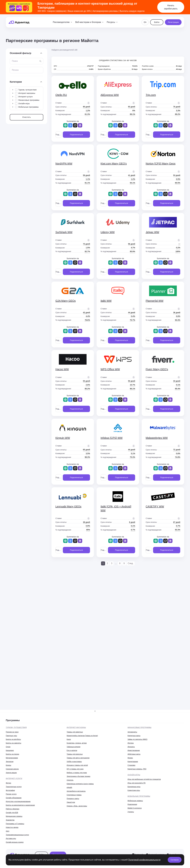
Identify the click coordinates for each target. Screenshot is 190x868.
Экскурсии (10, 762)
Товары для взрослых (75, 754)
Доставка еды (11, 839)
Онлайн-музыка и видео (15, 842)
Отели (8, 747)
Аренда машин (11, 773)
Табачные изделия (73, 747)
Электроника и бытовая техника (78, 776)
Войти (157, 22)
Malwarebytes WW (157, 438)
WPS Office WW (110, 369)
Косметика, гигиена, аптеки (77, 743)
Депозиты (131, 747)
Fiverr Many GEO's (157, 369)
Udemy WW (108, 232)
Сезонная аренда (12, 769)
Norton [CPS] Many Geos (161, 164)
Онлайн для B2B (12, 813)
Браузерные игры (134, 787)
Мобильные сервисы (135, 801)
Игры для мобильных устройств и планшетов (144, 779)
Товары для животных (75, 732)
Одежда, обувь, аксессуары (77, 806)
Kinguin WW (63, 438)
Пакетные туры (11, 736)
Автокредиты (132, 732)
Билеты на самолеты (14, 743)
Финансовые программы (140, 727)
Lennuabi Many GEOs (68, 506)
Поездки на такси (12, 732)
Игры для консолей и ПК (137, 783)
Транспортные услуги (14, 787)
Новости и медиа (12, 827)
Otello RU (61, 95)
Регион (15, 70)
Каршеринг (10, 750)
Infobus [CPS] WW (112, 438)
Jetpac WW (152, 232)
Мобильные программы (139, 796)
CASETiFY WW (155, 506)
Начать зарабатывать (171, 7)
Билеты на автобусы (13, 739)
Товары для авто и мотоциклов (78, 758)
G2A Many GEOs (66, 301)
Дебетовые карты (134, 754)
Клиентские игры (134, 790)
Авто (8, 831)
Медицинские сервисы (14, 816)
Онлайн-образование (14, 798)
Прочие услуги (11, 794)
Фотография (10, 790)
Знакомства (10, 820)
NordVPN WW (64, 164)
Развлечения (132, 804)
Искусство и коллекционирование (18, 802)
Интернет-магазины (76, 727)
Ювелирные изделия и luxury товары (80, 784)
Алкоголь (70, 780)
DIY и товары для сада (75, 769)
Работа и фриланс (13, 809)
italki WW (106, 301)
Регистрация (173, 22)
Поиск (15, 61)
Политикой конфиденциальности (144, 860)
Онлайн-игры (134, 775)
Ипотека (131, 743)
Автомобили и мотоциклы (76, 791)
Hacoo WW (62, 369)
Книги (69, 739)
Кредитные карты (134, 736)
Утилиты (131, 812)
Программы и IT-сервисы (15, 824)
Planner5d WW (155, 301)
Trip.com (151, 95)
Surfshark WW (64, 232)
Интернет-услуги (14, 779)
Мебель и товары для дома (77, 773)
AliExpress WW (110, 95)
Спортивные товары (74, 795)
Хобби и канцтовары (74, 762)
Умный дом (71, 802)
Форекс (130, 758)
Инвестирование (134, 750)
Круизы (8, 765)
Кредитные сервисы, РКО (137, 769)
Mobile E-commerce (135, 808)
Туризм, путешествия (16, 727)
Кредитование (133, 762)
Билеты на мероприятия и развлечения (20, 805)
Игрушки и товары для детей (77, 765)
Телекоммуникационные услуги (17, 835)
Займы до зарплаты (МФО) (137, 739)
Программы (13, 720)
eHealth (69, 787)
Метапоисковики (12, 758)
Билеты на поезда (12, 754)
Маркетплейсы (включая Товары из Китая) (82, 736)
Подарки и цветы (73, 799)
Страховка (131, 765)
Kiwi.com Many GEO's (114, 164)
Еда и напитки (72, 750)
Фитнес (9, 783)
